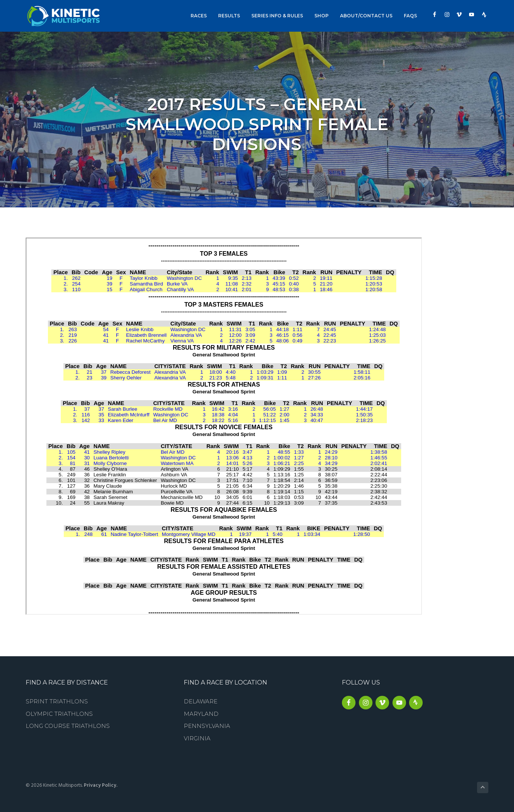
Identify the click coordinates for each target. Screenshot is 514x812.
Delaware (201, 701)
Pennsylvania (207, 726)
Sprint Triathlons (57, 701)
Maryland (201, 714)
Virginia (197, 738)
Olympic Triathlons (59, 714)
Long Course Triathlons (68, 726)
